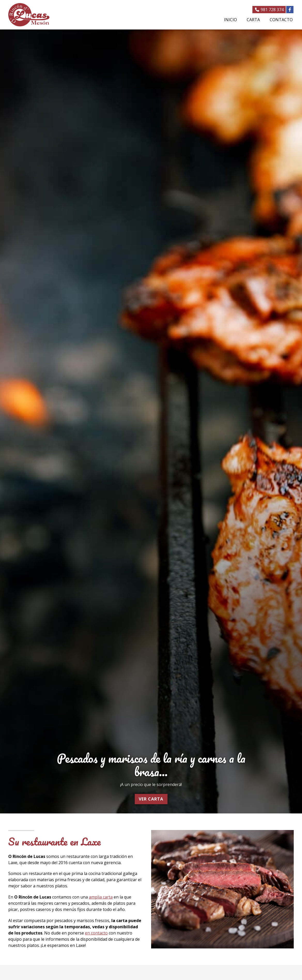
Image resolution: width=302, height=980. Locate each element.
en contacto (96, 933)
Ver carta (151, 799)
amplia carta (101, 897)
